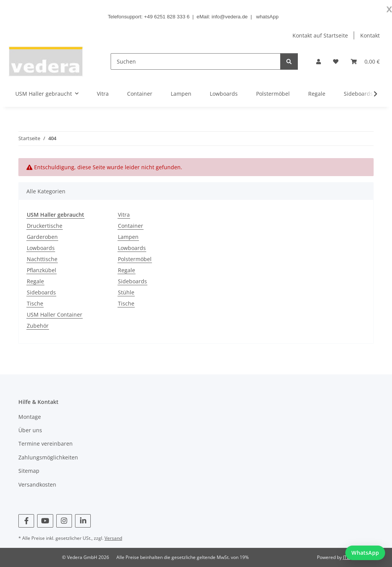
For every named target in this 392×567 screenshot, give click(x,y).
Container (131, 226)
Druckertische (45, 226)
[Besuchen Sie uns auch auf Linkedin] (83, 521)
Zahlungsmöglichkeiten (48, 457)
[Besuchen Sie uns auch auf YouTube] (45, 521)
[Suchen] (196, 61)
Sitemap (29, 471)
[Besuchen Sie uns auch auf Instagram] (64, 521)
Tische (35, 303)
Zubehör (38, 326)
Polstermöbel (135, 259)
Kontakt (370, 35)
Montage (30, 417)
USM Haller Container (55, 315)
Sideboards (41, 292)
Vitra (124, 215)
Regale (35, 281)
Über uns (30, 430)
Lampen (128, 237)
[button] (318, 61)
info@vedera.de (230, 17)
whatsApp (267, 17)
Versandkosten (37, 484)
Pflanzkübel (42, 270)
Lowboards (41, 248)
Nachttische (42, 259)
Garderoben (42, 237)
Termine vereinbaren (46, 444)
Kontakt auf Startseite (320, 35)
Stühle (126, 292)
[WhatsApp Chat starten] (365, 553)
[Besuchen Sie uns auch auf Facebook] (26, 521)
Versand (113, 538)
